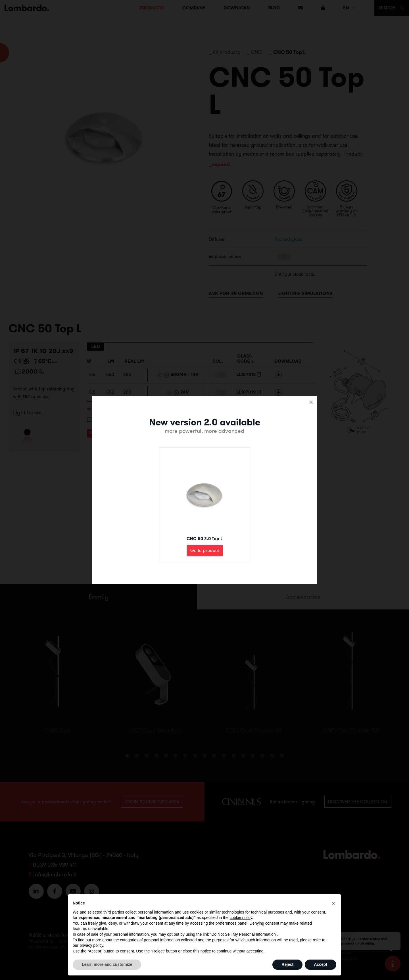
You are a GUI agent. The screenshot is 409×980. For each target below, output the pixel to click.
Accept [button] (321, 964)
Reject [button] (287, 964)
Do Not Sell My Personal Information (243, 934)
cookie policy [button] (241, 918)
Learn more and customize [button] (107, 964)
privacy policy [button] (91, 945)
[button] (333, 903)
